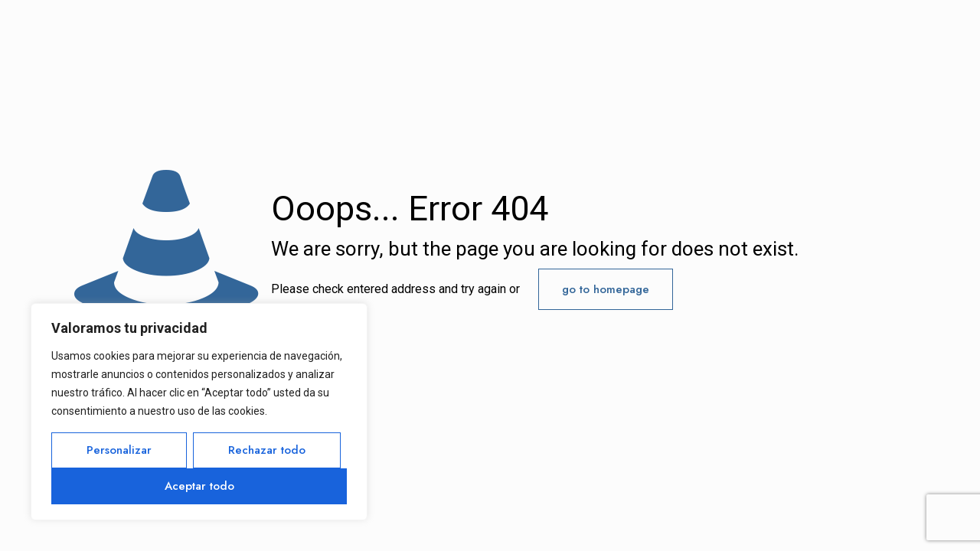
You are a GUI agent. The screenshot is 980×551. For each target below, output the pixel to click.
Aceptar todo (199, 486)
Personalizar (119, 450)
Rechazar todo (267, 450)
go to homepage (606, 289)
